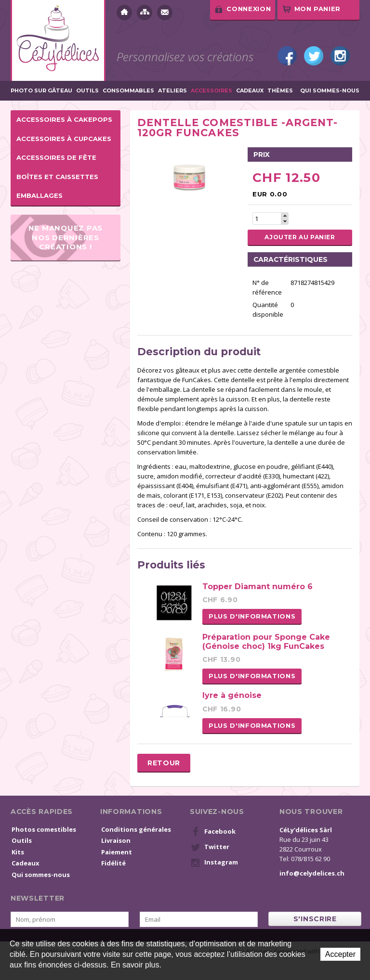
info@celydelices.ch (312, 873)
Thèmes (280, 91)
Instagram (340, 56)
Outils (87, 91)
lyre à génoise (232, 695)
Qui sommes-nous (330, 91)
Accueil (124, 13)
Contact (165, 13)
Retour (164, 763)
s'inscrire (315, 919)
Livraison (116, 840)
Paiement (117, 852)
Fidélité (113, 863)
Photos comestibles (44, 829)
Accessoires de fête (56, 157)
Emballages (40, 195)
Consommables (128, 91)
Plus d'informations (252, 616)
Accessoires (211, 91)
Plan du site (145, 13)
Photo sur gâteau (41, 91)
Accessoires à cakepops (64, 119)
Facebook (287, 56)
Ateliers (172, 91)
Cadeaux (250, 91)
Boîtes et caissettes (57, 177)
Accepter (340, 954)
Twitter (314, 56)
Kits (18, 852)
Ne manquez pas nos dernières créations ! (66, 237)
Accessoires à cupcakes (64, 139)
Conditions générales (136, 829)
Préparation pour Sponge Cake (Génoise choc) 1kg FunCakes (266, 642)
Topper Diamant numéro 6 (258, 587)
